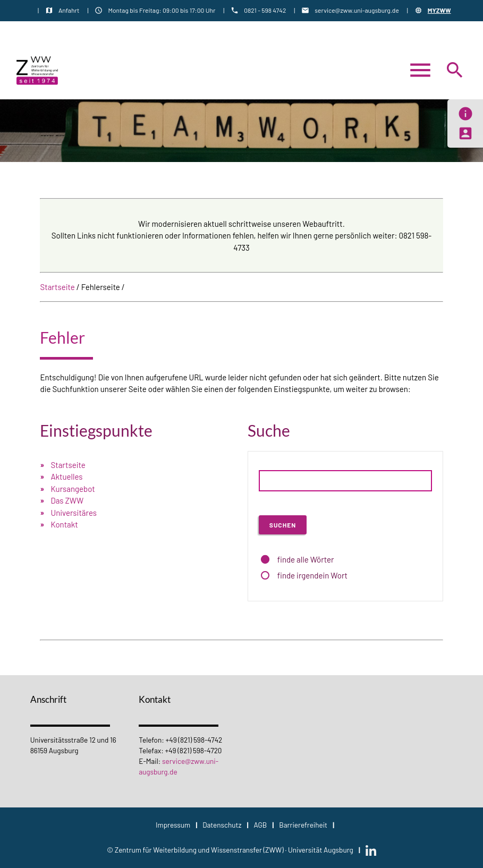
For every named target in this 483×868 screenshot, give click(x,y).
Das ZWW (67, 500)
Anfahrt (69, 10)
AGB (260, 825)
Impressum (173, 825)
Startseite (57, 287)
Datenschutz (222, 825)
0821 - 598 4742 (265, 10)
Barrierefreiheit (303, 825)
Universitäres (74, 513)
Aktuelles (66, 476)
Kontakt (64, 524)
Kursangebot (73, 489)
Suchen (283, 525)
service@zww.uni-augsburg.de (357, 10)
